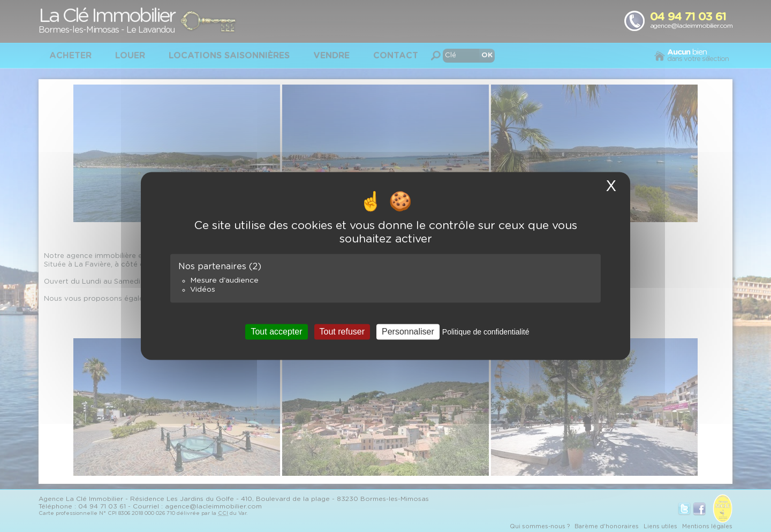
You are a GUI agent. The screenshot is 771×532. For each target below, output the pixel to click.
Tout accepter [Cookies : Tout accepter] (276, 332)
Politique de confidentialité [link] (486, 332)
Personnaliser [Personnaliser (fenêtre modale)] (408, 332)
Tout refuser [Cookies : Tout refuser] (342, 332)
